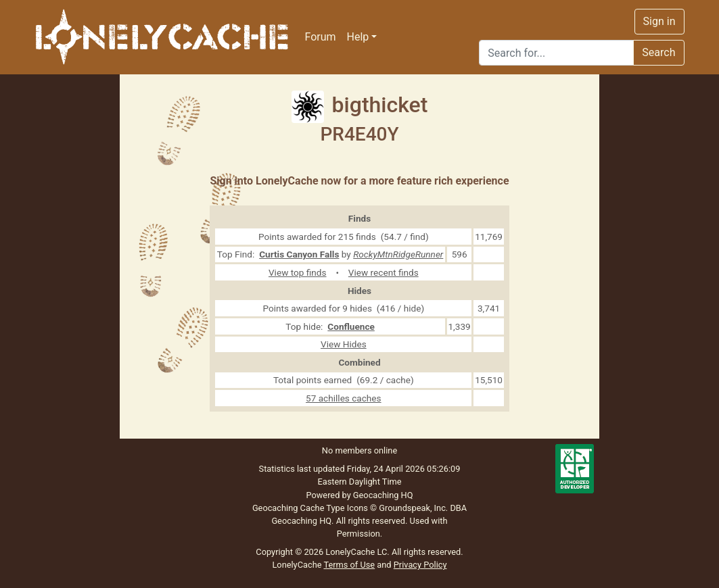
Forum (321, 37)
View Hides (344, 344)
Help (358, 37)
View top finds (298, 272)
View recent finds (384, 272)
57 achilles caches (344, 398)
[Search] (556, 53)
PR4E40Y (359, 134)
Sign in (659, 21)
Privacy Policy (420, 565)
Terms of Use (349, 565)
